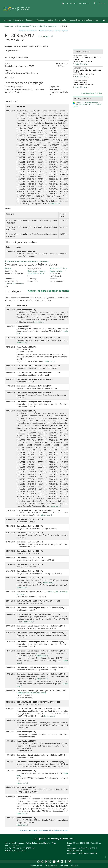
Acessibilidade (72, 3)
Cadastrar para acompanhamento (28, 31)
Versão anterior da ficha (46, 31)
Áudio (77, 64)
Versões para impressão (61, 31)
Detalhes (85, 64)
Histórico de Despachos (14, 284)
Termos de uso (51, 866)
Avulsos (8, 268)
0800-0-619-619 (86, 843)
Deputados (30, 20)
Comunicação (61, 20)
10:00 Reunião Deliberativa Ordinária (31, 693)
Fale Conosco (84, 3)
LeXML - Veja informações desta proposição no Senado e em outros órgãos (87, 104)
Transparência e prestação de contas (83, 20)
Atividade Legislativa (45, 20)
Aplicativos (64, 866)
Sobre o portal (36, 866)
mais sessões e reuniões (92, 93)
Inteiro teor (44, 36)
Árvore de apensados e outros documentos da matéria (27, 261)
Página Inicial (9, 26)
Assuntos (7, 20)
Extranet (75, 866)
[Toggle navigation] (104, 20)
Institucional (18, 20)
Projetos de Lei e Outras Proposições (43, 26)
